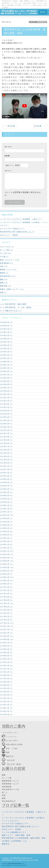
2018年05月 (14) (7, 571)
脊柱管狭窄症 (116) (8, 276)
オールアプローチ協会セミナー (12, 229)
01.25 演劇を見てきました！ (11, 311)
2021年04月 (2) (6, 456)
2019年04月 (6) (6, 535)
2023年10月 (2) (6, 378)
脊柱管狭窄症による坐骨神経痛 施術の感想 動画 (24, 838)
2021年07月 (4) (6, 446)
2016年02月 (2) (6, 659)
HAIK (24, 865)
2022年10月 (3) (6, 401)
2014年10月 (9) (6, 711)
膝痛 (4, 798)
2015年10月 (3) (6, 672)
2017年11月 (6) (6, 590)
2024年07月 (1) (6, 365)
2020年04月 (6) (6, 495)
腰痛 (4, 775)
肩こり (5, 792)
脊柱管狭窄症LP (9, 801)
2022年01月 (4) (6, 427)
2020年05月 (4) (6, 492)
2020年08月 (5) (6, 482)
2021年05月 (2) (6, 453)
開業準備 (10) (6, 286)
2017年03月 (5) (6, 616)
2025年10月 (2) (6, 335)
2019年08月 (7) (6, 522)
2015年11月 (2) (6, 669)
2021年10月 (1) (6, 437)
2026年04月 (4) (6, 322)
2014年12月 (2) (6, 705)
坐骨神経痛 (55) (6, 263)
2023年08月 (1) (6, 384)
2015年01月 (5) (6, 701)
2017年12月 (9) (6, 587)
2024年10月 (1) (6, 358)
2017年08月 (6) (6, 600)
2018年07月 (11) (7, 564)
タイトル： (9, 147)
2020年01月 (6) (6, 505)
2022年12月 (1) (6, 398)
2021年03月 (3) (6, 460)
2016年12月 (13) (7, 626)
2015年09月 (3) (6, 675)
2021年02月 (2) (6, 463)
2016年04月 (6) (6, 652)
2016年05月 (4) (6, 649)
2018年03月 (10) (7, 577)
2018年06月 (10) (7, 567)
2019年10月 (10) (7, 515)
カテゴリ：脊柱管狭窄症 (38, 22)
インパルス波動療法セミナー (14, 832)
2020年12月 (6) (6, 469)
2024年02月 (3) (6, 371)
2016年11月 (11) (7, 630)
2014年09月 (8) (6, 715)
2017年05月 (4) (6, 610)
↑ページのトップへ (10, 733)
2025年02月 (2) (6, 349)
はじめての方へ (10, 741)
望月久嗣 (16, 858)
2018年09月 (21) (7, 558)
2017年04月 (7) (6, 613)
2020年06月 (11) (7, 489)
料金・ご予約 (10, 749)
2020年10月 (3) (6, 476)
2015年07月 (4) (6, 682)
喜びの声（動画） (12, 764)
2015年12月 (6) (6, 665)
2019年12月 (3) (6, 509)
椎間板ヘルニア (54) (8, 270)
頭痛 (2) (3, 293)
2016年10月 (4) (6, 633)
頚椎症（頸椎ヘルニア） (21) (12, 289)
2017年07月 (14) (7, 603)
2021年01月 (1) (6, 466)
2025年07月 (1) (6, 342)
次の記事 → (40, 126)
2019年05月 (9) (6, 531)
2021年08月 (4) (6, 443)
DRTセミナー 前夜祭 (9, 235)
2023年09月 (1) (6, 381)
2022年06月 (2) (6, 411)
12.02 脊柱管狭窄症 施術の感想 (13, 304)
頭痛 (4, 795)
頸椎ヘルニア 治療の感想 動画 (16, 835)
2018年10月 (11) (7, 554)
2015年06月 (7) (6, 685)
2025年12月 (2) (6, 332)
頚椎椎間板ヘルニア (10, 784)
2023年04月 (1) (6, 391)
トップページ (9, 737)
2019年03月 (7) (6, 538)
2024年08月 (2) (6, 362)
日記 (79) (4, 266)
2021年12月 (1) (6, 430)
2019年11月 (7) (6, 512)
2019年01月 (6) (6, 544)
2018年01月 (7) (6, 584)
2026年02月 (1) (6, 329)
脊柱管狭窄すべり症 (10, 790)
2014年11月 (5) (6, 708)
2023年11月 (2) (6, 375)
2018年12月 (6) (6, 548)
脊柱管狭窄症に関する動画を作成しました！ (18, 232)
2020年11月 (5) (6, 473)
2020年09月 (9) (6, 479)
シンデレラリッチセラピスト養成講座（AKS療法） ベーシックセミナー (24, 224)
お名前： (8, 156)
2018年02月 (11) (7, 580)
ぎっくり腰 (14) (6, 250)
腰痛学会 (6, 844)
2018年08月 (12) (7, 561)
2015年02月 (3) (6, 698)
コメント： (9, 171)
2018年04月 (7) (6, 574)
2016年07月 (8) (6, 643)
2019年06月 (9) (6, 528)
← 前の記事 (9, 126)
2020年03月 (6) (6, 499)
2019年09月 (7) (6, 518)
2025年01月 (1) (6, 352)
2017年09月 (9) (6, 597)
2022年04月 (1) (6, 417)
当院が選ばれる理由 (12, 745)
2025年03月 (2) (6, 345)
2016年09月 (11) (7, 636)
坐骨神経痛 (7, 787)
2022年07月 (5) (6, 407)
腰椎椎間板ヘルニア (10, 781)
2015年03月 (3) (6, 695)
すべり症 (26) (6, 253)
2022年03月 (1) (6, 420)
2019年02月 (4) (6, 541)
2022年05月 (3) (6, 414)
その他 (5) (4, 257)
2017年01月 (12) (7, 623)
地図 (6, 752)
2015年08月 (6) (6, 679)
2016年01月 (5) (6, 662)
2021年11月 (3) (6, 433)
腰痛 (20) (4, 279)
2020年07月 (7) (6, 486)
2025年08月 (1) (6, 339)
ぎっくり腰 (7, 778)
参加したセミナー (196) (10, 260)
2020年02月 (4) (6, 502)
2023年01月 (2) (6, 394)
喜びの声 (8, 760)
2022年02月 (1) (6, 424)
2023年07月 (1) (6, 388)
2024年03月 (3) (6, 368)
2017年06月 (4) (6, 607)
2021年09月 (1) (6, 440)
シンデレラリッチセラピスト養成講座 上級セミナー (21, 219)
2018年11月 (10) (7, 551)
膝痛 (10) (4, 283)
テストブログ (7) (7, 247)
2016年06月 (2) (6, 646)
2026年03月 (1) (6, 326)
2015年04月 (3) (6, 692)
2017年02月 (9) (6, 620)
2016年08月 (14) (7, 639)
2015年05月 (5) (6, 688)
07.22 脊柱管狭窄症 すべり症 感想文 (16, 307)
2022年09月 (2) (6, 404)
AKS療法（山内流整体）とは (14, 841)
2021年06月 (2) (6, 450)
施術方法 (8, 756)
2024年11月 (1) (6, 355)
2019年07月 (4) (6, 525)
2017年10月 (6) (6, 594)
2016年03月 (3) (6, 656)
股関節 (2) (4, 273)
